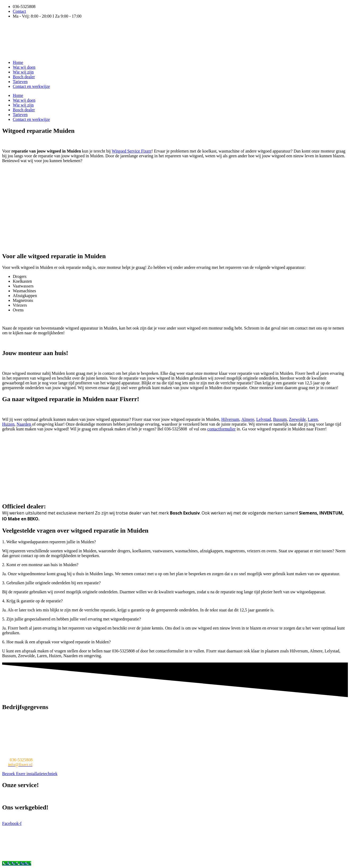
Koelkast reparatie (133, 796)
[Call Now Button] (17, 863)
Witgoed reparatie (59, 796)
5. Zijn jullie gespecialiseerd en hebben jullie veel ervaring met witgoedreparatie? (72, 619)
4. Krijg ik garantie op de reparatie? (32, 601)
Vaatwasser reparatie (96, 796)
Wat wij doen (24, 67)
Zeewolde (297, 419)
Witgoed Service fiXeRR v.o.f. (51, 828)
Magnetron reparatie (169, 796)
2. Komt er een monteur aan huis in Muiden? (40, 565)
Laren (313, 419)
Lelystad (264, 419)
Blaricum (164, 819)
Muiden (91, 819)
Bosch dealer (24, 77)
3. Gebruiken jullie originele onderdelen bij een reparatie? (51, 583)
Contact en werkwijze (31, 86)
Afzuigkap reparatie (319, 796)
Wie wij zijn (23, 72)
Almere (248, 419)
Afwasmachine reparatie (278, 796)
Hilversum (230, 419)
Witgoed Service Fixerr (132, 151)
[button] (175, 542)
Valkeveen (184, 819)
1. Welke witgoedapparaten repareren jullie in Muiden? (49, 542)
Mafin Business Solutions (142, 828)
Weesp (200, 819)
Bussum (280, 419)
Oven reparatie (203, 796)
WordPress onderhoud (184, 828)
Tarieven (20, 82)
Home (18, 62)
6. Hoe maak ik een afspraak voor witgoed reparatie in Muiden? (56, 642)
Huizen (8, 424)
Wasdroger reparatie (237, 796)
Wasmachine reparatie (21, 796)
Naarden (24, 424)
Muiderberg (144, 819)
